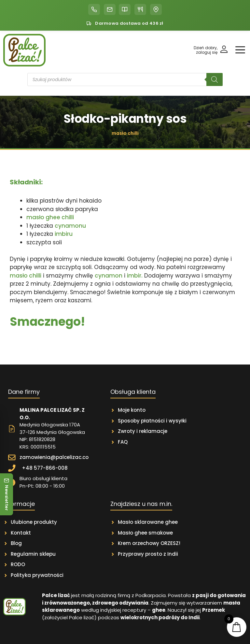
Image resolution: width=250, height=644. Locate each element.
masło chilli (26, 276)
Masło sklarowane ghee (148, 522)
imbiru (64, 234)
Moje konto (132, 410)
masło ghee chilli (50, 217)
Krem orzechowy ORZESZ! (149, 543)
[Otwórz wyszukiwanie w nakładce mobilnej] (125, 79)
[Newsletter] (7, 494)
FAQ (123, 442)
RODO (18, 564)
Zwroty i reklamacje (143, 431)
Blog (16, 543)
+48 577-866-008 (45, 468)
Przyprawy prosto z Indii (148, 554)
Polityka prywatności (37, 575)
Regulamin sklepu (33, 554)
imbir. (135, 276)
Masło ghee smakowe (145, 533)
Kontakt (21, 533)
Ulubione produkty (34, 522)
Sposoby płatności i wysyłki (152, 421)
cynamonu (70, 226)
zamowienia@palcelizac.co (54, 457)
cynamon (109, 276)
